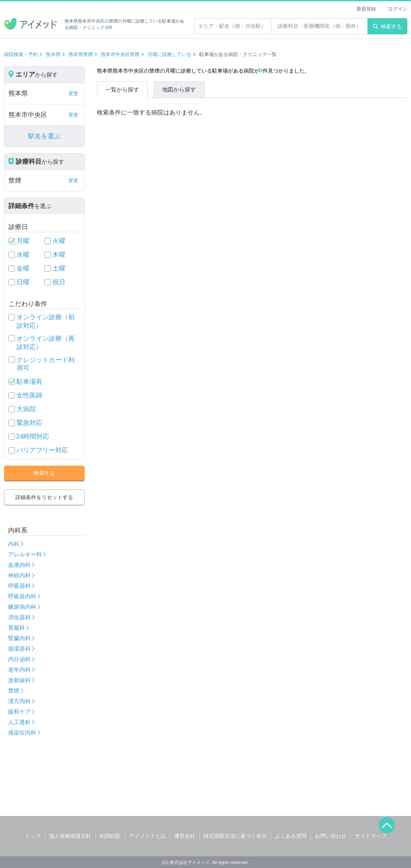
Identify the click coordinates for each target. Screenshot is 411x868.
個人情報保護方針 (70, 836)
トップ (33, 836)
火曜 (59, 241)
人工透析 (19, 722)
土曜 (59, 268)
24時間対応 (33, 436)
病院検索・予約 (21, 54)
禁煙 (14, 691)
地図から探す (179, 90)
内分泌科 (19, 659)
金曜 (23, 268)
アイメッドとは (147, 836)
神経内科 (19, 575)
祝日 (59, 282)
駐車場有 (29, 382)
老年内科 (19, 670)
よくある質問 (291, 836)
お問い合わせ (331, 836)
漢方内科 (19, 701)
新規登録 (366, 9)
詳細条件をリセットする (44, 497)
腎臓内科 (19, 638)
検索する (387, 26)
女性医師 (29, 395)
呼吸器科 (19, 586)
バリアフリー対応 (42, 450)
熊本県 (53, 54)
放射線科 (19, 680)
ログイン (398, 9)
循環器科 (19, 649)
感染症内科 (22, 733)
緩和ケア (19, 712)
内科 (14, 544)
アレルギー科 (25, 554)
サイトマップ (371, 836)
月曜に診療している (169, 54)
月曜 (23, 241)
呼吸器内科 (22, 596)
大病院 (26, 409)
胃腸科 (17, 628)
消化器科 (19, 617)
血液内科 (19, 565)
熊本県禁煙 (81, 54)
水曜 (23, 255)
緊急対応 (29, 423)
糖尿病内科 (22, 607)
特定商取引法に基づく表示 (235, 836)
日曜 (23, 282)
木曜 (59, 255)
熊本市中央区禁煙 (120, 54)
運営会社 (185, 836)
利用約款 (110, 836)
